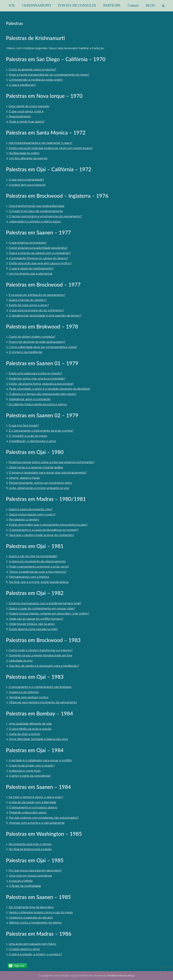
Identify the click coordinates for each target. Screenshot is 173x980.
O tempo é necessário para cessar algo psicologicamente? (48, 473)
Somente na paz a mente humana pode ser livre (41, 655)
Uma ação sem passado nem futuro (32, 944)
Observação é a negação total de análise (36, 467)
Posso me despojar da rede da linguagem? (37, 342)
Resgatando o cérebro (24, 519)
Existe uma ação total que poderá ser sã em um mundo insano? (51, 148)
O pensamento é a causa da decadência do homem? (44, 530)
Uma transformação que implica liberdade (37, 206)
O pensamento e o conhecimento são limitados (40, 687)
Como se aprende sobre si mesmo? (32, 69)
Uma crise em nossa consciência (30, 876)
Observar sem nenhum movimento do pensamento (43, 702)
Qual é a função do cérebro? (28, 300)
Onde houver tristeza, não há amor (32, 624)
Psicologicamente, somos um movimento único (41, 483)
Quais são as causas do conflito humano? (36, 619)
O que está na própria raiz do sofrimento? (37, 310)
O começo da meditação (26, 352)
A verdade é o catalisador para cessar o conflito (40, 760)
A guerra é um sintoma (24, 692)
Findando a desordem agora (28, 812)
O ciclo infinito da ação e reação (30, 729)
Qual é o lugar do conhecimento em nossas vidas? (42, 608)
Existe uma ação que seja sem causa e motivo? (40, 263)
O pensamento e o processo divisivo (33, 807)
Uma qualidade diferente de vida (30, 724)
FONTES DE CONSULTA (77, 5)
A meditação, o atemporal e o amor (33, 441)
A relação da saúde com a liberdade (33, 802)
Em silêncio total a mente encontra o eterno (38, 404)
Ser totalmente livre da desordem (31, 907)
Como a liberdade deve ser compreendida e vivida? (43, 347)
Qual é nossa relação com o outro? (32, 514)
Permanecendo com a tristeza (29, 577)
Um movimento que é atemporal (30, 274)
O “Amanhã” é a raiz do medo (28, 436)
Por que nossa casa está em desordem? (35, 870)
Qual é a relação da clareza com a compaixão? (40, 253)
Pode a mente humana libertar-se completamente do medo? (49, 75)
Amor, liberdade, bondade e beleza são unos (39, 739)
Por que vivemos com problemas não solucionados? (44, 818)
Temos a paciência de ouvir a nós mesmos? (38, 572)
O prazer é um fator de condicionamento (36, 211)
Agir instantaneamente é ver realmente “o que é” (41, 143)
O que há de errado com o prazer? (32, 765)
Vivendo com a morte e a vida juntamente (37, 823)
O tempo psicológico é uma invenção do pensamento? (45, 216)
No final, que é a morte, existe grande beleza (39, 582)
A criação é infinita (21, 881)
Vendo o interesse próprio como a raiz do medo (41, 912)
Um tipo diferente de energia (28, 158)
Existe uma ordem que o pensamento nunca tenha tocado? (48, 525)
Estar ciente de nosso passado (29, 106)
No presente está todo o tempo (30, 844)
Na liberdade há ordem (24, 153)
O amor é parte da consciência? (30, 776)
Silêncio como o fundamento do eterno (35, 923)
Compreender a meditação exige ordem (36, 80)
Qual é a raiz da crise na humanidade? (33, 556)
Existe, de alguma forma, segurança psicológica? (41, 384)
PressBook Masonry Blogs (121, 975)
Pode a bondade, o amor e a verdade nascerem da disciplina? (50, 389)
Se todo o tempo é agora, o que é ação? (36, 797)
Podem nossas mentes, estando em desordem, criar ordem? (49, 613)
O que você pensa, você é (26, 111)
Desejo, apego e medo (24, 478)
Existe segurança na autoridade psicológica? (38, 248)
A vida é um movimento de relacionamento (37, 561)
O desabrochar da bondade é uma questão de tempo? (45, 315)
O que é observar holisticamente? (31, 268)
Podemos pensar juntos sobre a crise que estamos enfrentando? (52, 462)
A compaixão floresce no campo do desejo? (39, 258)
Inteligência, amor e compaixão (30, 399)
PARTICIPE (112, 5)
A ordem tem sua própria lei (27, 185)
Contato (133, 5)
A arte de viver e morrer (25, 734)
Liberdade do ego (21, 661)
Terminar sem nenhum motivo (29, 697)
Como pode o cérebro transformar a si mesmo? (41, 650)
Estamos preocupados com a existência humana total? (45, 603)
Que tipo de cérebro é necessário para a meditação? (44, 666)
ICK (12, 5)
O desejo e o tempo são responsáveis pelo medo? (43, 394)
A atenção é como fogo (25, 771)
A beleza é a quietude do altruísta (31, 917)
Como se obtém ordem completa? (32, 337)
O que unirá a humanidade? (26, 180)
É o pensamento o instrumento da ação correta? (41, 431)
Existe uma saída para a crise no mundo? (35, 373)
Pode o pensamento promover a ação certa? (39, 567)
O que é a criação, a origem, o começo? (36, 954)
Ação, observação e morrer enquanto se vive (39, 488)
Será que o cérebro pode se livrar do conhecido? (42, 535)
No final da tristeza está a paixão (30, 849)
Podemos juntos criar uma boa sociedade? (37, 378)
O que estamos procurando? (28, 243)
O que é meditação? (23, 85)
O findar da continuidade (25, 886)
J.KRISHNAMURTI (37, 5)
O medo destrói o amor (25, 949)
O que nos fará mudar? (24, 425)
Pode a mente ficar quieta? (27, 122)
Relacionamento (20, 116)
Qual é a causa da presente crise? (31, 509)
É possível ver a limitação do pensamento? (37, 295)
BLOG (151, 5)
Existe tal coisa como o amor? (29, 305)
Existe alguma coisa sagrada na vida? (33, 629)
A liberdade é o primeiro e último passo (35, 221)
